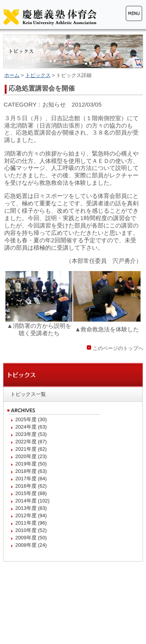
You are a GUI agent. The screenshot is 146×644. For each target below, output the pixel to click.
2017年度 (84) (31, 479)
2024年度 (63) (31, 427)
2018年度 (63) (31, 471)
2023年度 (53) (31, 434)
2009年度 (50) (31, 538)
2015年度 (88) (31, 493)
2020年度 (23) (31, 456)
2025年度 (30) (31, 419)
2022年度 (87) (31, 442)
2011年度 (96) (31, 523)
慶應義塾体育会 (50, 17)
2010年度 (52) (31, 530)
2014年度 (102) (32, 501)
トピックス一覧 (28, 394)
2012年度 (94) (31, 515)
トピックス (38, 75)
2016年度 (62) (31, 486)
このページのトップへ (118, 348)
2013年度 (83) (31, 508)
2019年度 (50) (31, 464)
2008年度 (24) (31, 545)
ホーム (12, 75)
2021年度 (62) (31, 449)
